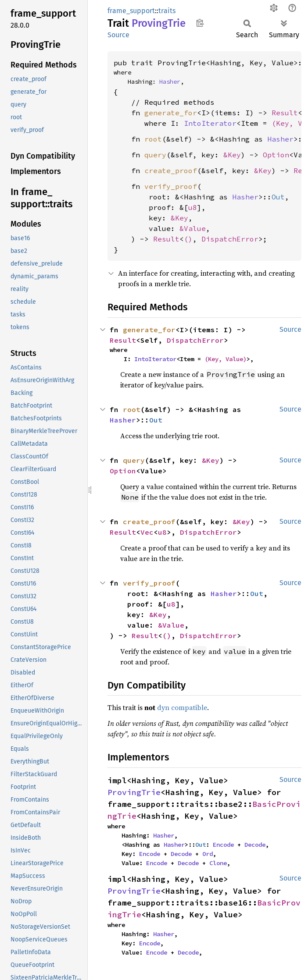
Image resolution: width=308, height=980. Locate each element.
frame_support (131, 11)
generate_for (171, 113)
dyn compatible (182, 707)
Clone (218, 863)
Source (118, 35)
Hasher (170, 82)
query (155, 155)
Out (278, 197)
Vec (147, 532)
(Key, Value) (226, 359)
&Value (193, 228)
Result (285, 113)
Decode (255, 845)
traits (167, 11)
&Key (232, 155)
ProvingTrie (134, 792)
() (188, 239)
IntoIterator (210, 123)
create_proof (171, 170)
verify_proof (171, 186)
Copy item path (200, 23)
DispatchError (230, 239)
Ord (208, 854)
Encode (223, 845)
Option (276, 155)
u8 (193, 207)
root (153, 139)
